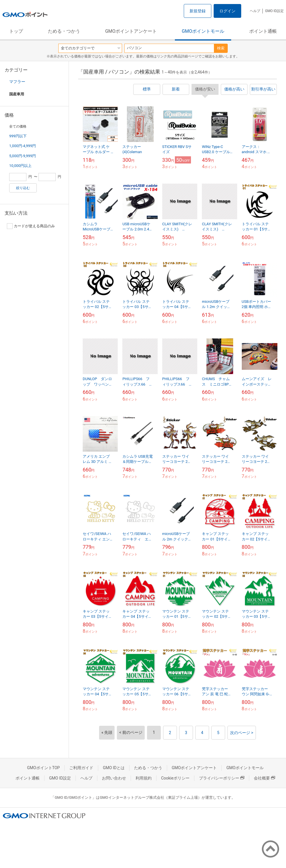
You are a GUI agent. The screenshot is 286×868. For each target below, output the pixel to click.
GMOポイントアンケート (131, 31)
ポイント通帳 (263, 31)
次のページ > (242, 733)
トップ (16, 31)
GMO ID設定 (274, 11)
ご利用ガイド (81, 768)
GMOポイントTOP (43, 768)
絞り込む (23, 188)
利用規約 (144, 778)
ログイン (227, 11)
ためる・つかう (64, 31)
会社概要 (264, 778)
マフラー (17, 82)
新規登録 (198, 11)
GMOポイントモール (203, 31)
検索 (221, 48)
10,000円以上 (20, 166)
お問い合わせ (114, 778)
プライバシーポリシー (222, 778)
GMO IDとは (114, 768)
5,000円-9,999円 (23, 156)
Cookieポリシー (175, 778)
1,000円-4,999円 (23, 146)
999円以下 (18, 136)
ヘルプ (255, 11)
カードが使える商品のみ (31, 226)
